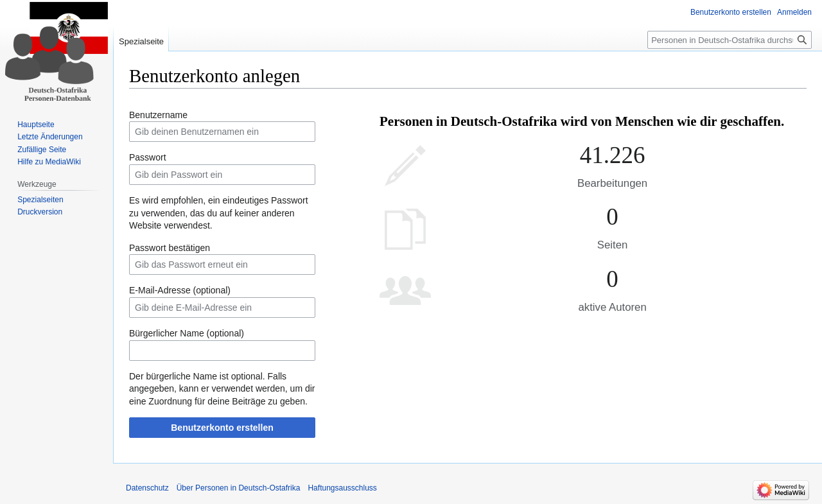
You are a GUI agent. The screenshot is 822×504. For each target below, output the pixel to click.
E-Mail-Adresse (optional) (180, 290)
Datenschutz (147, 488)
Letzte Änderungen (50, 137)
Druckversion (40, 212)
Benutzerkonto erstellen (222, 428)
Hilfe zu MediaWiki (49, 162)
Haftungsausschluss (342, 488)
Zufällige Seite (42, 150)
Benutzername (158, 115)
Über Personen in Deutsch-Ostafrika (239, 488)
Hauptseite (36, 125)
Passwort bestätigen (170, 248)
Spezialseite (141, 41)
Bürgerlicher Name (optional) (187, 333)
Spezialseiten (40, 200)
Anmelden (794, 12)
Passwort (148, 157)
